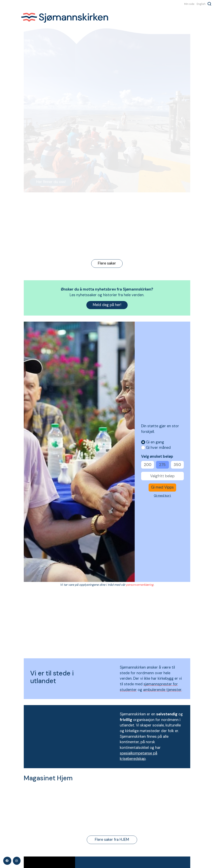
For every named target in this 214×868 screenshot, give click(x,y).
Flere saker (107, 263)
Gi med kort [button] (162, 495)
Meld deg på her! (107, 305)
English (201, 4)
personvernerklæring (140, 585)
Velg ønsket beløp (157, 456)
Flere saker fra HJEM (112, 840)
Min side (189, 4)
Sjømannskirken (67, 18)
